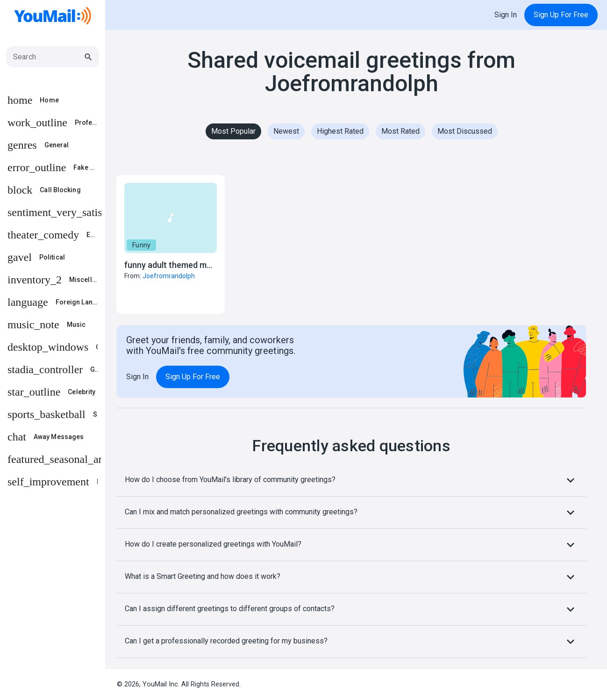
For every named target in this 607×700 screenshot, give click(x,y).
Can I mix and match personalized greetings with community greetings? (351, 512)
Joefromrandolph (169, 276)
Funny (141, 245)
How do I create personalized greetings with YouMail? (351, 545)
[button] (171, 244)
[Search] (48, 57)
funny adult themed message (179, 265)
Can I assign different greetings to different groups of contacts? (351, 609)
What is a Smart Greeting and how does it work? (351, 577)
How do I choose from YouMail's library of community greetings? (351, 480)
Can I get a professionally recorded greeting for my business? (351, 642)
